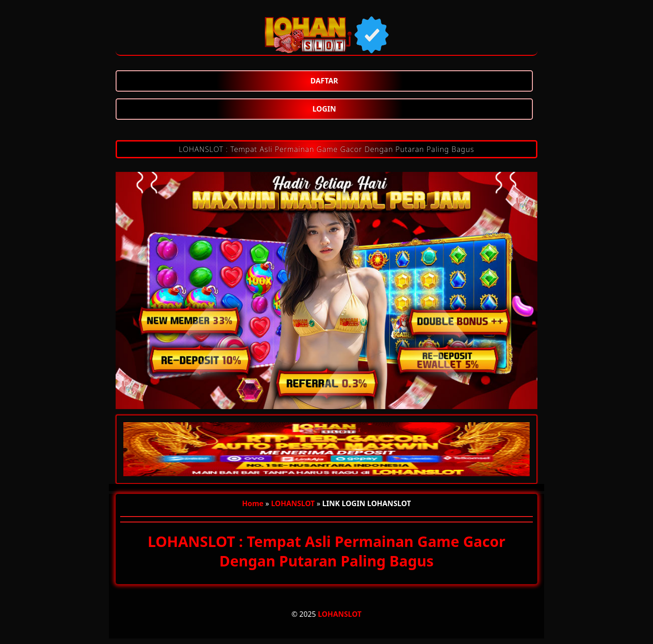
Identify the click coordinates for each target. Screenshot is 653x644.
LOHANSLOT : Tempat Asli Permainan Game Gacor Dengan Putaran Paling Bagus (326, 149)
